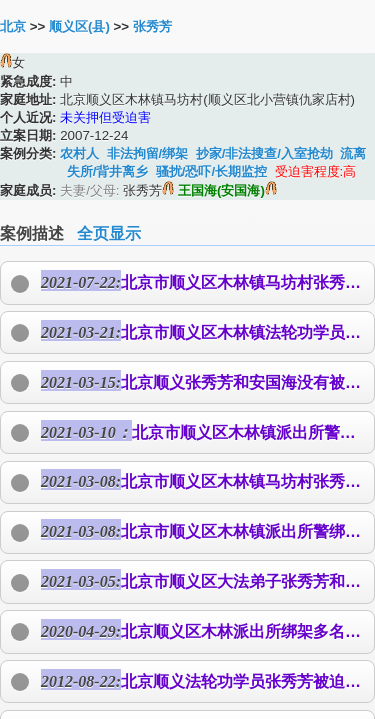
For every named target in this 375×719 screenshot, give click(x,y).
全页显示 (109, 233)
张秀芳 (152, 26)
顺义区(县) (79, 26)
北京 (13, 26)
